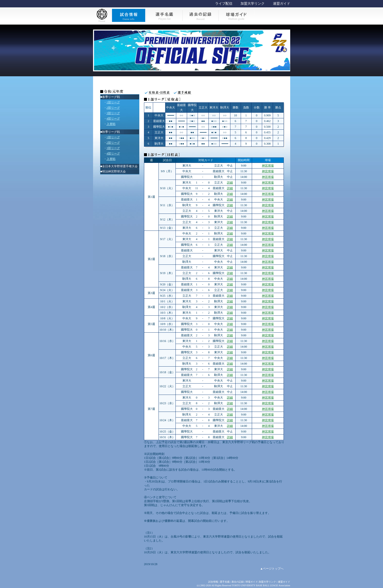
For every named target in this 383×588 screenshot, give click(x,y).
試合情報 (213, 582)
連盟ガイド (282, 4)
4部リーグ (113, 119)
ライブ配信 (224, 4)
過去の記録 (238, 582)
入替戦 (111, 124)
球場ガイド (252, 582)
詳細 (230, 183)
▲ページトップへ (272, 569)
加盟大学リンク (253, 4)
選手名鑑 (225, 582)
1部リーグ (113, 102)
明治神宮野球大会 (114, 171)
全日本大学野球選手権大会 (120, 166)
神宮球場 (268, 166)
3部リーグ (113, 113)
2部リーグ (113, 108)
